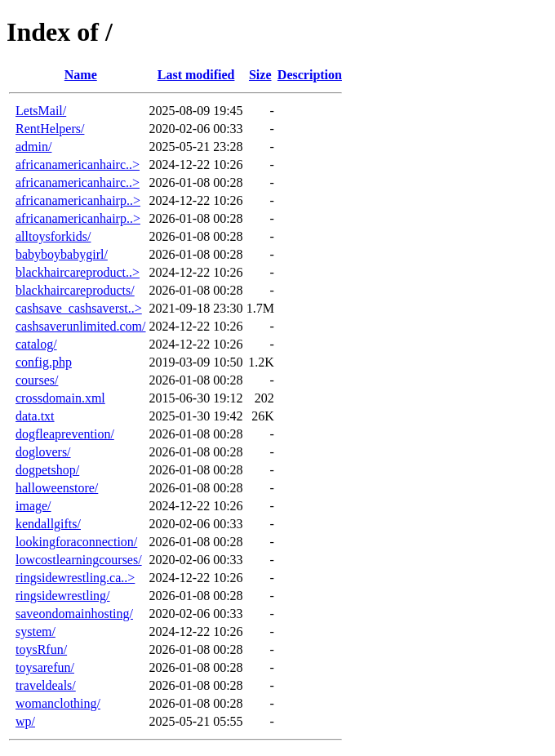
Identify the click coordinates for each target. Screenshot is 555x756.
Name (81, 75)
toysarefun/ (45, 667)
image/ (33, 506)
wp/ (25, 721)
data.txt (35, 416)
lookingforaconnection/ (76, 542)
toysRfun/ (41, 649)
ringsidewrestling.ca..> (75, 578)
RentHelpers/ (50, 129)
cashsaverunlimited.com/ (81, 326)
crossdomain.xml (60, 398)
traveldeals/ (46, 685)
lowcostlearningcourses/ (79, 560)
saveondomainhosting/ (74, 614)
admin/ (33, 147)
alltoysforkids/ (53, 236)
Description (310, 75)
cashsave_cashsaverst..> (79, 308)
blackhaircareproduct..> (78, 272)
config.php (44, 362)
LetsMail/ (41, 111)
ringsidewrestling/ (63, 596)
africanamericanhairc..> (78, 165)
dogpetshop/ (47, 470)
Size (260, 75)
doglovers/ (43, 452)
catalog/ (36, 344)
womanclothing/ (58, 703)
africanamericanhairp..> (78, 200)
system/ (36, 631)
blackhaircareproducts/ (75, 290)
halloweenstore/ (57, 488)
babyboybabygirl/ (62, 254)
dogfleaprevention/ (65, 434)
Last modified (196, 75)
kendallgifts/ (48, 524)
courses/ (37, 380)
